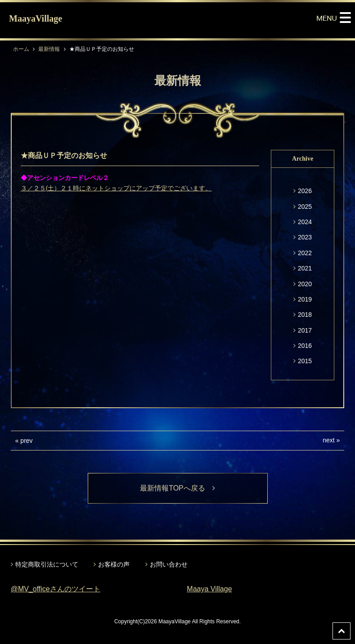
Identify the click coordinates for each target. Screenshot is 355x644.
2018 (305, 315)
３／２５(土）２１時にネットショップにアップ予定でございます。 (116, 188)
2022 (305, 253)
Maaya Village (209, 589)
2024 (305, 222)
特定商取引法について (47, 564)
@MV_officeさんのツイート (56, 589)
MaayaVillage (36, 18)
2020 (305, 284)
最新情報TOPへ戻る (177, 488)
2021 (305, 268)
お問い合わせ (169, 564)
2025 (305, 207)
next (328, 440)
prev (26, 441)
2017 (305, 330)
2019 (305, 299)
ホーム (21, 49)
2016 (305, 346)
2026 (305, 191)
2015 (305, 361)
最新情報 (49, 49)
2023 (305, 237)
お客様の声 (114, 564)
